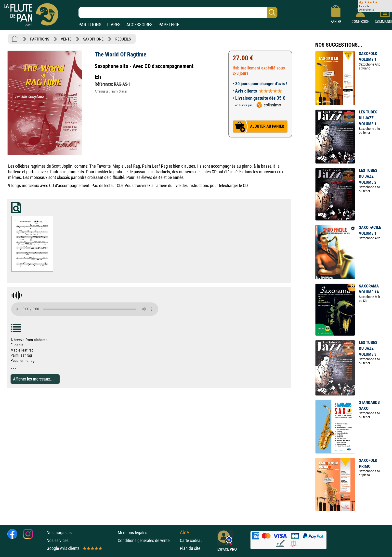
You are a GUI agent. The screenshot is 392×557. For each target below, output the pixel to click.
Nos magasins (59, 533)
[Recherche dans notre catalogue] (178, 13)
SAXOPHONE (93, 39)
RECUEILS (123, 39)
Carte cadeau (191, 540)
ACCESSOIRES (139, 25)
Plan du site (190, 548)
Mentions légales (132, 533)
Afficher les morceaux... (33, 379)
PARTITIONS (90, 25)
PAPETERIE (169, 25)
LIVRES (114, 25)
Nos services (58, 540)
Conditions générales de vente (148, 540)
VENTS (66, 39)
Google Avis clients (74, 548)
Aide (184, 532)
